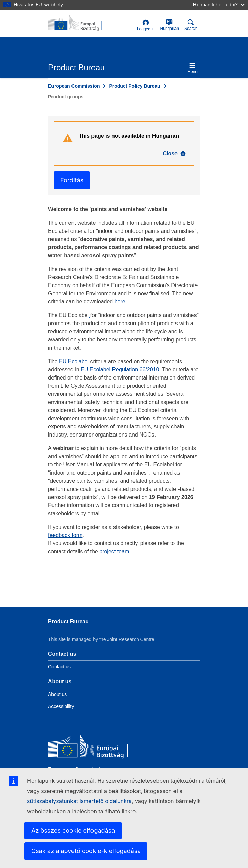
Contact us (59, 667)
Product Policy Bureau (135, 86)
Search (191, 25)
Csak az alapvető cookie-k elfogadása (86, 851)
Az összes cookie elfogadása (73, 830)
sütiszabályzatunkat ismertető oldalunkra (79, 801)
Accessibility (61, 706)
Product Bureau (68, 621)
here (120, 302)
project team (114, 551)
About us (57, 694)
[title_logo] (81, 23)
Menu (192, 68)
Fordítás (72, 180)
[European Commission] (97, 748)
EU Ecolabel (75, 361)
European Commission (74, 86)
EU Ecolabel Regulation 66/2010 (120, 370)
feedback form (65, 535)
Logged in (146, 25)
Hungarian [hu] (170, 25)
